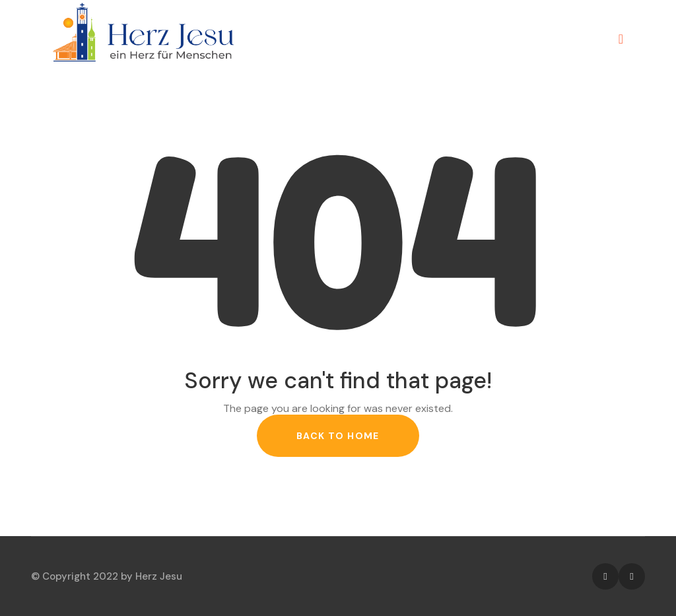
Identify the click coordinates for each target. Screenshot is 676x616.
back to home (338, 436)
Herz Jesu (159, 576)
